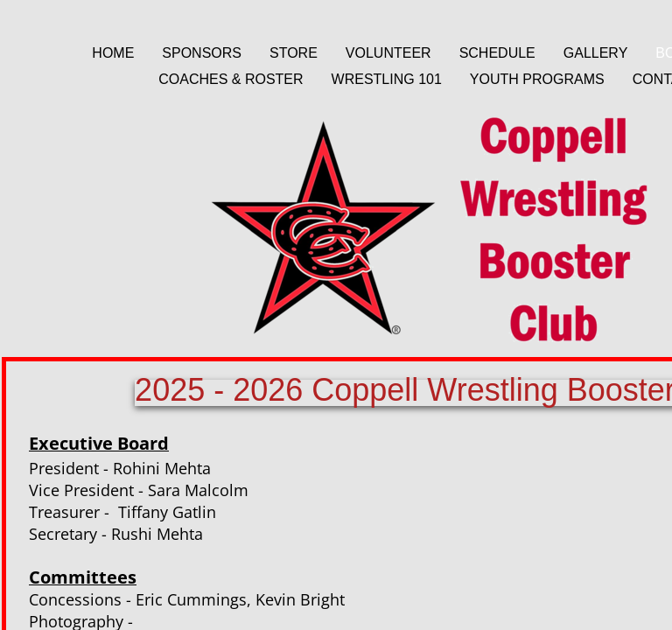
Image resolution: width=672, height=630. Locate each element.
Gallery (596, 53)
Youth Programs (537, 79)
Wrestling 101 (387, 79)
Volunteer (388, 53)
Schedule (497, 53)
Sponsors (202, 53)
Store (294, 53)
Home (113, 53)
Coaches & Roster (231, 79)
